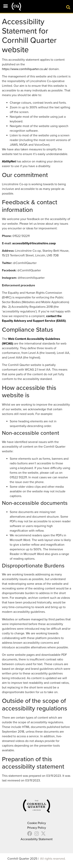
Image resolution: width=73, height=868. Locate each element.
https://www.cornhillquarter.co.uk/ (25, 69)
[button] (6, 6)
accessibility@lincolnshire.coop (34, 243)
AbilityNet (9, 161)
